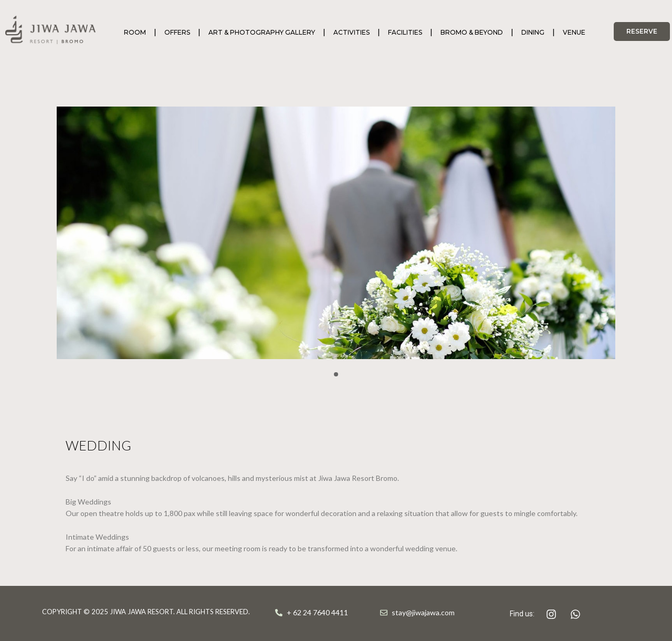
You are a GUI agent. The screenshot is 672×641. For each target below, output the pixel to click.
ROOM (135, 32)
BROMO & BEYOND (472, 32)
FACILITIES (405, 32)
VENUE (574, 32)
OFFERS (177, 32)
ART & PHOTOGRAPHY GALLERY (262, 32)
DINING (533, 32)
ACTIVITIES (351, 32)
